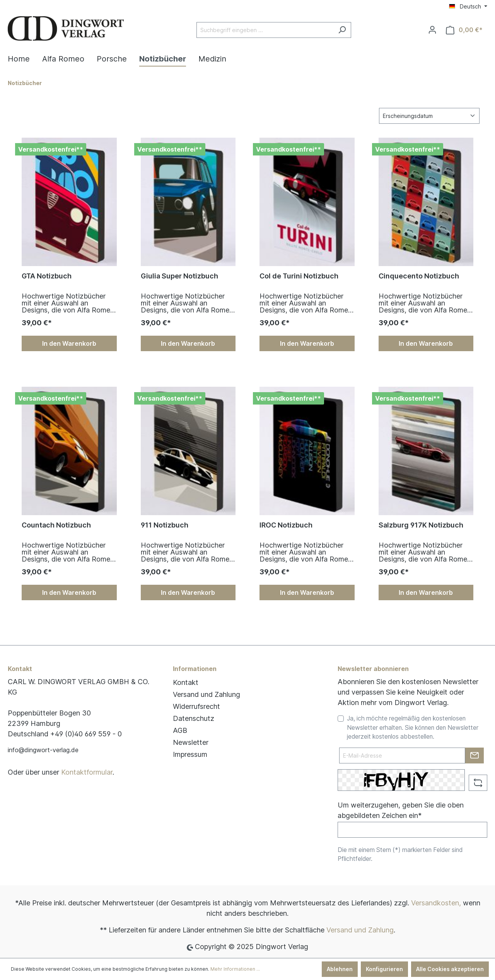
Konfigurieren (384, 969)
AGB (180, 730)
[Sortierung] (429, 116)
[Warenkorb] (464, 30)
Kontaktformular (87, 772)
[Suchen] (342, 30)
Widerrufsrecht (196, 706)
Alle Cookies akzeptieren (450, 969)
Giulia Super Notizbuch (179, 276)
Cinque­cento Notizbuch (419, 276)
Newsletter (191, 742)
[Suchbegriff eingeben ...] (265, 30)
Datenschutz (194, 718)
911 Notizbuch (165, 525)
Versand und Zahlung (207, 694)
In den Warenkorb (69, 343)
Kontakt (186, 682)
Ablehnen (340, 969)
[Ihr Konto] (432, 30)
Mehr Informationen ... (235, 969)
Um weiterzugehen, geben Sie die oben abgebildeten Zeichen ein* (401, 810)
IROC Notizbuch (286, 525)
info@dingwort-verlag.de (43, 750)
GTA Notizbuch (47, 276)
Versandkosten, (436, 903)
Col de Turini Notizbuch (299, 276)
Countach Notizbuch (56, 525)
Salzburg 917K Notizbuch (421, 525)
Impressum (190, 754)
